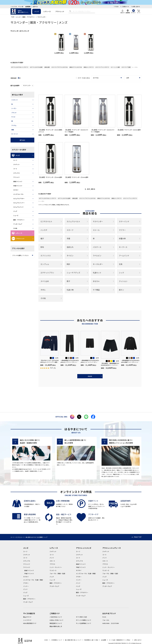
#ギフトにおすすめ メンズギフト (20, 67)
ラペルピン (97, 256)
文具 (121, 264)
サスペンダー (28, 85)
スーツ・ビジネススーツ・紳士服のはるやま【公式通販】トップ (29, 537)
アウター (26, 583)
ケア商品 (96, 290)
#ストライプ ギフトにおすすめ (60, 67)
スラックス (16, 173)
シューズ (16, 215)
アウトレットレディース (112, 548)
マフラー (122, 230)
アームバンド (124, 256)
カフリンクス (46, 256)
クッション (123, 281)
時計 (68, 264)
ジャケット (16, 164)
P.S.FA (104, 617)
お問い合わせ (136, 7)
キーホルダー (98, 264)
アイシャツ (16, 177)
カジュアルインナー (19, 203)
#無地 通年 (47, 67)
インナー (26, 586)
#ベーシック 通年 (115, 67)
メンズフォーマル (18, 194)
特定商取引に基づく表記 (91, 640)
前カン (121, 290)
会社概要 (104, 640)
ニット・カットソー (56, 567)
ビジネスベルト (46, 221)
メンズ (37, 11)
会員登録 (28, 7)
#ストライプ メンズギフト (102, 67)
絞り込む (22, 140)
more (90, 376)
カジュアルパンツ (18, 207)
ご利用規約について (56, 640)
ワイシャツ (27, 567)
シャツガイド (27, 620)
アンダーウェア (18, 224)
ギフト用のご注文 (81, 617)
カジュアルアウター (19, 198)
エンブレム (45, 264)
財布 (42, 247)
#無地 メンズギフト (89, 67)
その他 (15, 228)
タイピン (70, 256)
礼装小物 (70, 290)
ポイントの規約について (84, 620)
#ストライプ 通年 (126, 67)
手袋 (68, 238)
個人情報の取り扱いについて (73, 640)
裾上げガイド (27, 617)
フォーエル (106, 620)
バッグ (15, 211)
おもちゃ (96, 281)
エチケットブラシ (47, 273)
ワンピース (53, 570)
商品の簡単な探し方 (56, 626)
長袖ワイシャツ (18, 181)
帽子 (42, 238)
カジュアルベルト (73, 221)
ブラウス (52, 564)
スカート (52, 561)
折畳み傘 (122, 238)
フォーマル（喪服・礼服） (58, 573)
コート (15, 169)
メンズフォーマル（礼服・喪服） (34, 580)
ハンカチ (44, 230)
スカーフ (70, 230)
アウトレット (60, 11)
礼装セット (97, 273)
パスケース (97, 247)
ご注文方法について (56, 617)
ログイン (35, 7)
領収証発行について (56, 623)
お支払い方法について (56, 620)
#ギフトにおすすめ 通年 (36, 67)
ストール (96, 230)
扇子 (68, 281)
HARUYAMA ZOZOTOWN (111, 623)
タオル (43, 290)
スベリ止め (45, 281)
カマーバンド (124, 221)
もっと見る (135, 67)
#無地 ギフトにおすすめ (76, 67)
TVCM (117, 7)
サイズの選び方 (29, 613)
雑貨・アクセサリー (29, 17)
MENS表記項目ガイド (30, 623)
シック (121, 273)
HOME (46, 640)
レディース (47, 11)
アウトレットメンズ (84, 548)
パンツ (25, 589)
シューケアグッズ (73, 273)
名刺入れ (70, 247)
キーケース (123, 247)
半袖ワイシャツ (18, 186)
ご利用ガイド (125, 7)
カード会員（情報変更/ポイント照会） (120, 640)
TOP (13, 17)
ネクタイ (16, 190)
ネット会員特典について (84, 623)
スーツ (15, 160)
